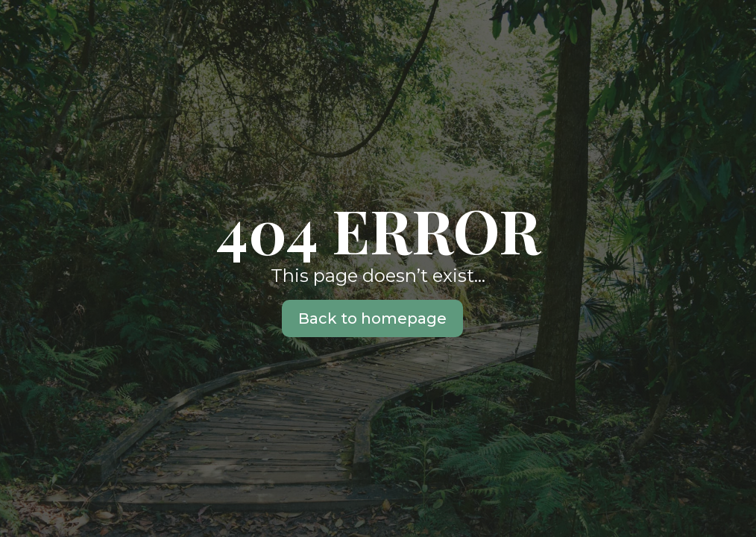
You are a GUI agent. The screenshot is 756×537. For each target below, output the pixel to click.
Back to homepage (372, 318)
